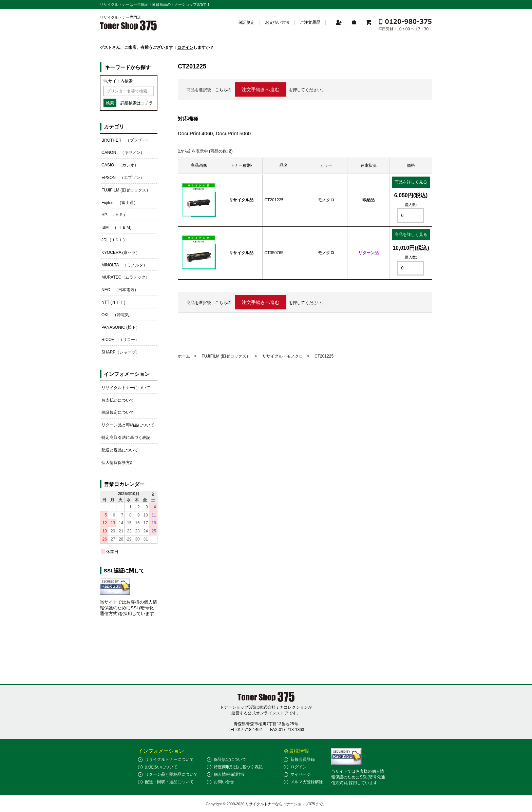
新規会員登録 (303, 759)
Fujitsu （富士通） (120, 203)
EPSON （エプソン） (123, 178)
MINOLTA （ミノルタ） (124, 265)
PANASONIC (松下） (121, 327)
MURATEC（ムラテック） (126, 277)
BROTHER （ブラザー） (126, 140)
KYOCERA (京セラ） (121, 252)
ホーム (184, 356)
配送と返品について (120, 450)
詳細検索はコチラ (137, 103)
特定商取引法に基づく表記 (126, 438)
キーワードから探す (128, 67)
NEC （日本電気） (120, 290)
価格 (411, 165)
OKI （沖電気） (117, 315)
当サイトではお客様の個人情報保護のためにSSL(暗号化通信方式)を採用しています (128, 608)
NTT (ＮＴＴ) (113, 302)
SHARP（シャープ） (121, 352)
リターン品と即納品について (128, 425)
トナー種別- (241, 165)
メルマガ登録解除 (307, 782)
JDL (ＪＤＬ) (113, 240)
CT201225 (274, 200)
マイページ (301, 774)
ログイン (185, 47)
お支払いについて (118, 400)
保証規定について (118, 412)
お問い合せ (224, 782)
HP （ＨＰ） (114, 215)
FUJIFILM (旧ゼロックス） (226, 356)
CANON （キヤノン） (123, 153)
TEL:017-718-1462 (245, 730)
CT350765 (274, 253)
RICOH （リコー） (120, 340)
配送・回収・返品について (169, 782)
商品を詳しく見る (411, 182)
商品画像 (199, 165)
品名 (284, 165)
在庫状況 (368, 165)
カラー (326, 165)
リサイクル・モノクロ (283, 356)
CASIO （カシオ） (120, 165)
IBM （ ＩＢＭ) (117, 227)
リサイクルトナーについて (126, 388)
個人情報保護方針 (118, 463)
